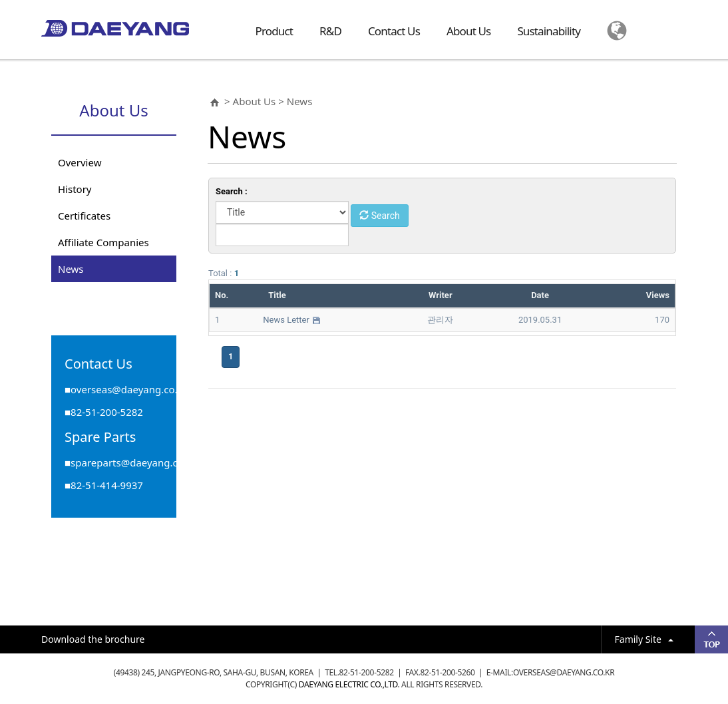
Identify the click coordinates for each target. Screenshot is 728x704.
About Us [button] (468, 31)
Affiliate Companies (103, 242)
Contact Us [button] (394, 31)
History (75, 189)
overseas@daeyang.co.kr (129, 389)
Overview (80, 162)
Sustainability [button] (549, 31)
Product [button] (274, 31)
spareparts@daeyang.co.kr (133, 462)
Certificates (84, 216)
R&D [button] (330, 31)
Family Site (644, 639)
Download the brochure (93, 639)
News (71, 269)
